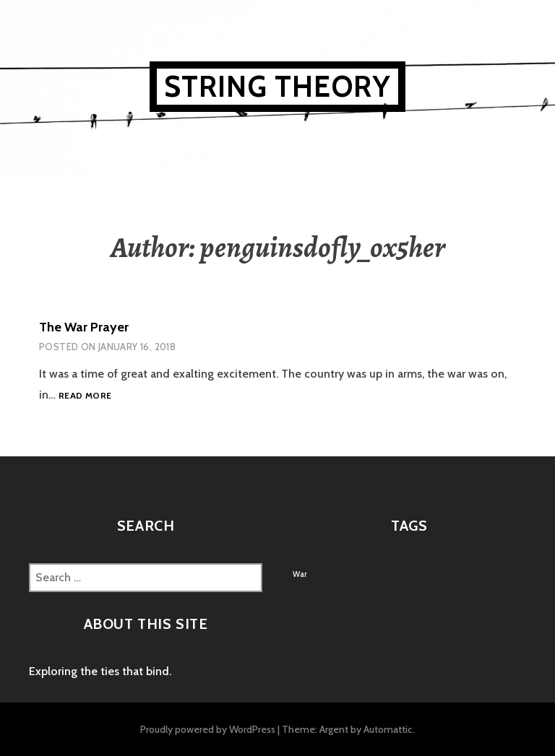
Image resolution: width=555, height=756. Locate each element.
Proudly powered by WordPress (208, 729)
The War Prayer (84, 327)
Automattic (388, 729)
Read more (85, 396)
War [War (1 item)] (300, 574)
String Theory (278, 86)
